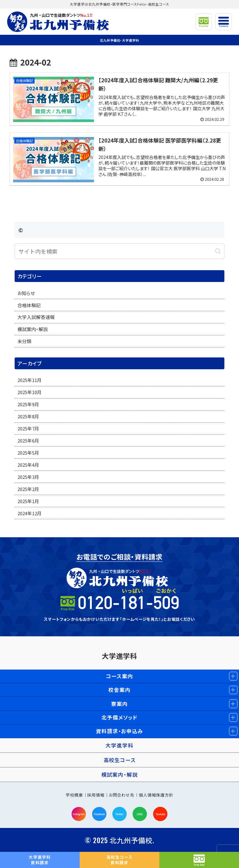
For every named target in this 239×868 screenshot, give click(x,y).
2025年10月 (30, 392)
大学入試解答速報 (36, 317)
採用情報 (96, 795)
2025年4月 (28, 465)
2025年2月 (28, 489)
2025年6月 (28, 441)
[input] (120, 251)
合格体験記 (29, 305)
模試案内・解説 (33, 329)
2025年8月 (28, 416)
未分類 (24, 341)
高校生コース (120, 760)
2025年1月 (28, 501)
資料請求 (40, 860)
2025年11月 (30, 380)
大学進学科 (120, 656)
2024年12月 (30, 513)
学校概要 (74, 795)
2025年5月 (28, 453)
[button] (218, 251)
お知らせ (26, 293)
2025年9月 (28, 404)
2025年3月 (28, 477)
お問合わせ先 (122, 795)
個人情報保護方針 (156, 795)
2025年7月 (28, 428)
